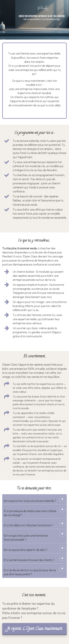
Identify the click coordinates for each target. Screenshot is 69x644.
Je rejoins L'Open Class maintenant (34, 629)
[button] (62, 499)
